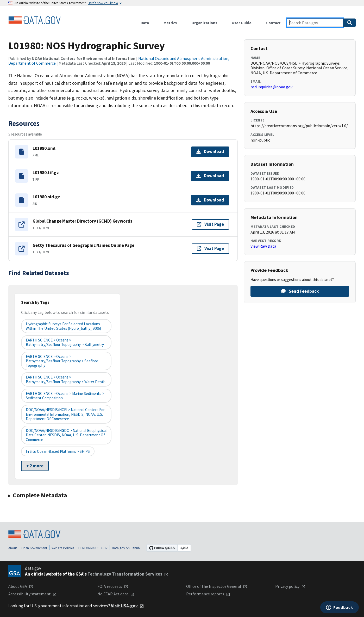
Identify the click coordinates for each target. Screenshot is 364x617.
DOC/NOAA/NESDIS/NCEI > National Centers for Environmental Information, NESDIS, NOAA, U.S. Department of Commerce (65, 414)
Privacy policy (290, 586)
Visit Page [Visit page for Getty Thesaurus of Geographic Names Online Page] (210, 248)
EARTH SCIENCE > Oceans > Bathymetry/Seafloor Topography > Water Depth (66, 379)
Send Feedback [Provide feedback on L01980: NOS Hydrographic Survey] (300, 291)
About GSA (21, 586)
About (13, 548)
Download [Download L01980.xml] (210, 151)
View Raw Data (263, 246)
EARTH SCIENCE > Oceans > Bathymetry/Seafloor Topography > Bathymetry (65, 342)
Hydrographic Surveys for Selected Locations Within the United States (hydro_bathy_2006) (63, 326)
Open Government (34, 548)
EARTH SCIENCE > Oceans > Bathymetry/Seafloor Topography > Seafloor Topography (62, 361)
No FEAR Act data (116, 594)
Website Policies (63, 548)
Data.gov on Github (126, 548)
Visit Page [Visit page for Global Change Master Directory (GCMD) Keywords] (210, 224)
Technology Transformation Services (128, 574)
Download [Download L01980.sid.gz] (210, 200)
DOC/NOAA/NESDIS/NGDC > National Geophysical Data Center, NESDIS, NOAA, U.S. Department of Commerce (66, 435)
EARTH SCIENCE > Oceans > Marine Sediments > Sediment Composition (65, 396)
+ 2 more (35, 466)
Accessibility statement (33, 594)
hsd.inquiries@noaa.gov (271, 87)
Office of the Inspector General (217, 586)
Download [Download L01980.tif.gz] (210, 176)
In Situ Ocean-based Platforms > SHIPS (58, 451)
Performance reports (208, 594)
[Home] (34, 20)
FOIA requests (113, 586)
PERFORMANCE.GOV (93, 548)
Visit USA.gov (127, 606)
